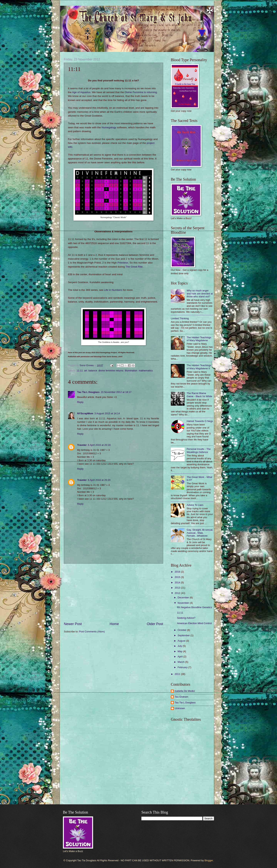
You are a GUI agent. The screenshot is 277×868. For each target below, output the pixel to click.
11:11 (80, 371)
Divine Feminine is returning (141, 92)
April (180, 657)
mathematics (146, 371)
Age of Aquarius (81, 92)
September (184, 635)
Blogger (209, 860)
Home (114, 624)
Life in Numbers (113, 290)
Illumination (131, 371)
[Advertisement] (113, 593)
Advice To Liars (195, 505)
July (180, 646)
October (182, 630)
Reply (80, 402)
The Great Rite (134, 267)
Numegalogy (109, 127)
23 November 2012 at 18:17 (116, 392)
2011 (178, 674)
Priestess (123, 263)
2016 (178, 572)
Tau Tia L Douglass (88, 392)
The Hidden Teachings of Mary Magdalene (199, 339)
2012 (178, 593)
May (180, 651)
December (184, 597)
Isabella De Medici (185, 691)
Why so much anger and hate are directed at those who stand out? (200, 294)
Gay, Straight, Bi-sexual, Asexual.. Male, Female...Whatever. (200, 533)
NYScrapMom (85, 413)
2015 (178, 577)
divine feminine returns (111, 371)
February (183, 667)
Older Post (155, 624)
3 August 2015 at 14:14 (107, 413)
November (184, 603)
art (86, 371)
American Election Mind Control (194, 623)
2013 (178, 588)
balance (93, 371)
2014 (178, 582)
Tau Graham (181, 697)
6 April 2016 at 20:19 (99, 445)
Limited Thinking (180, 318)
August (182, 641)
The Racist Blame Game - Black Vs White (199, 395)
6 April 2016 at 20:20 (99, 480)
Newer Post (73, 624)
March (181, 662)
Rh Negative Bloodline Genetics (194, 607)
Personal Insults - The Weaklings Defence (199, 450)
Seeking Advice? (186, 618)
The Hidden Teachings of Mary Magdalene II (199, 367)
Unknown (180, 708)
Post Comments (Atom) (92, 632)
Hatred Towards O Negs (200, 421)
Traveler (82, 445)
